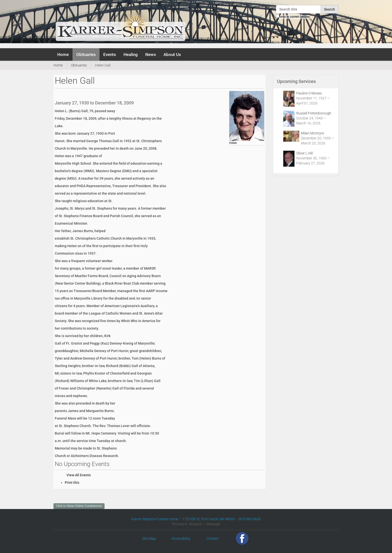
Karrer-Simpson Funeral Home (155, 519)
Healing (131, 54)
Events (110, 54)
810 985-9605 (250, 519)
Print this (72, 483)
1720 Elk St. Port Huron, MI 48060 (209, 519)
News (151, 54)
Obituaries (86, 54)
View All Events (79, 475)
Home (63, 54)
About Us (172, 54)
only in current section (295, 17)
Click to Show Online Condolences (79, 506)
